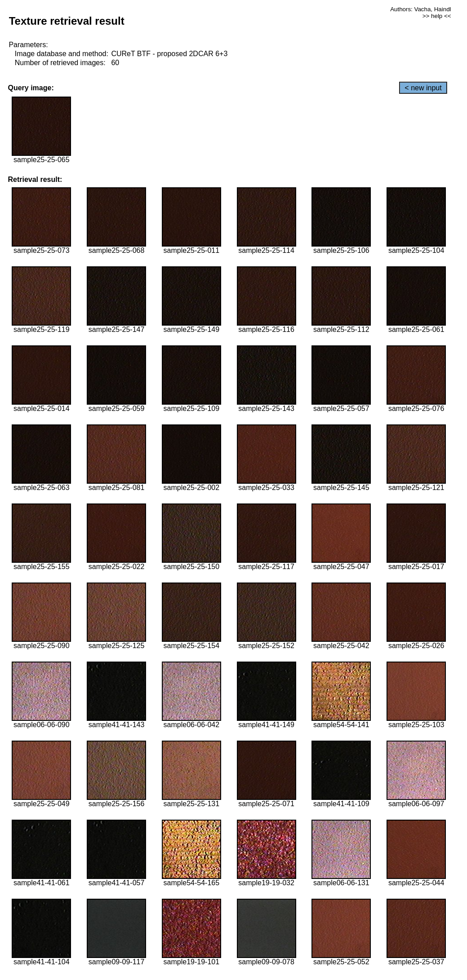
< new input (423, 88)
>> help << (437, 16)
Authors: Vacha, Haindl (420, 9)
